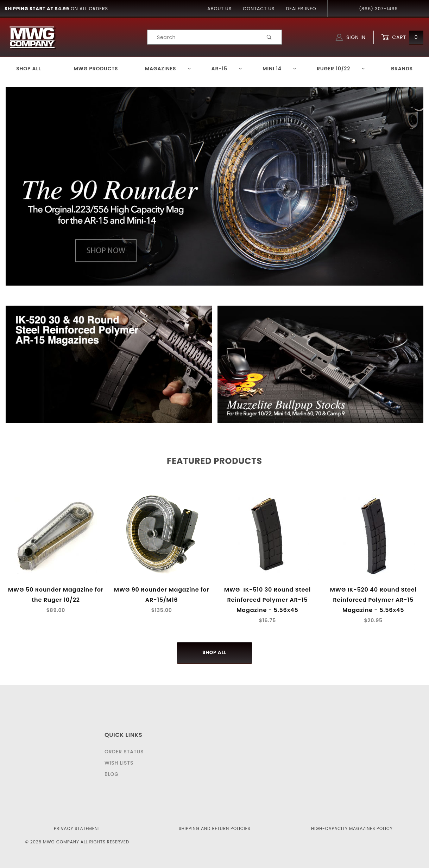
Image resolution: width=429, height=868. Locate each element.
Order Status (124, 752)
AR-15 (227, 69)
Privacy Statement (77, 828)
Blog (112, 774)
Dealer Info (301, 9)
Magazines (168, 69)
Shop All (29, 69)
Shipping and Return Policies (215, 828)
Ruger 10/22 (341, 69)
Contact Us (259, 9)
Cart (402, 37)
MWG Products (96, 69)
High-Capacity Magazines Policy (352, 828)
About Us (219, 9)
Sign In (351, 37)
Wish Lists (119, 763)
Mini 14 (279, 69)
